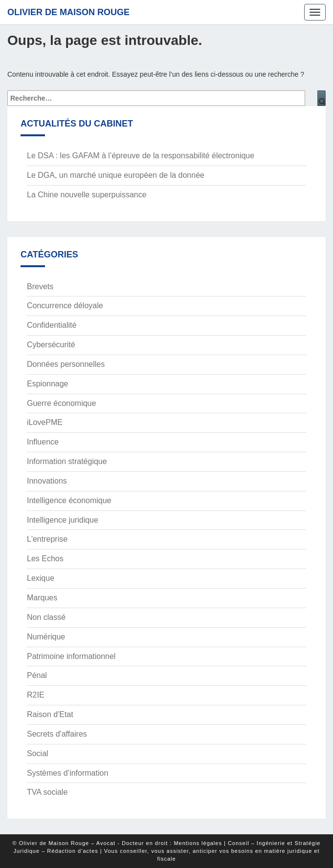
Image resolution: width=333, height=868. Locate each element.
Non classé (46, 617)
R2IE (36, 695)
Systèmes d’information (67, 773)
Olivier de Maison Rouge (68, 12)
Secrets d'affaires (57, 734)
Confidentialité (52, 325)
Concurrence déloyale (65, 306)
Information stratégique (67, 461)
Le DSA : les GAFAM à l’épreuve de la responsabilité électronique (141, 156)
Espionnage (48, 384)
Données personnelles (66, 364)
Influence (43, 442)
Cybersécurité (51, 345)
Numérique (46, 637)
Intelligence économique (69, 500)
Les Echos (45, 559)
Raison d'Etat (50, 714)
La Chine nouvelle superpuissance (87, 195)
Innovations (47, 481)
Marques (42, 598)
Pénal (37, 675)
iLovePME (45, 422)
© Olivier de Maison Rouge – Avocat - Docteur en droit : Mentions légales (117, 843)
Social (38, 753)
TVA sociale (47, 792)
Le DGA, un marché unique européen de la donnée (116, 175)
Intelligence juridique (63, 520)
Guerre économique (61, 403)
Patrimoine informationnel (71, 656)
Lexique (41, 578)
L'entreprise (47, 539)
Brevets (40, 286)
